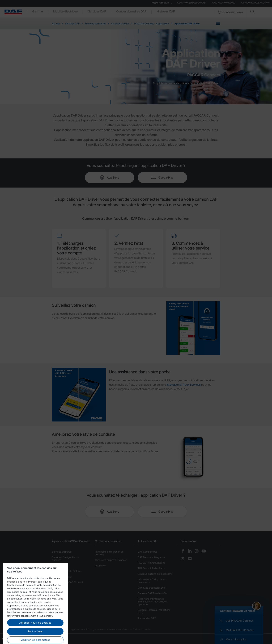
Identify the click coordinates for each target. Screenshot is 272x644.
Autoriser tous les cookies (35, 638)
